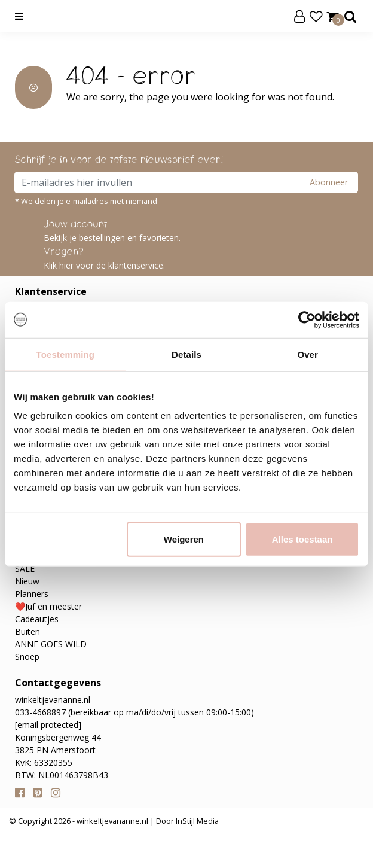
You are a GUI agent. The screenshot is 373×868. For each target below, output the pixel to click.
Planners (32, 594)
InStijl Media (196, 821)
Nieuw (27, 581)
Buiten (27, 631)
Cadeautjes (37, 619)
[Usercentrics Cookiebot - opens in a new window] (307, 319)
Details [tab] (186, 354)
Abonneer (329, 182)
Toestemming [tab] (66, 354)
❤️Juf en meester (48, 606)
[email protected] (48, 725)
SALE (25, 569)
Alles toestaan (302, 539)
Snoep (27, 657)
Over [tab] (308, 354)
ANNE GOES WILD (51, 644)
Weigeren (184, 539)
